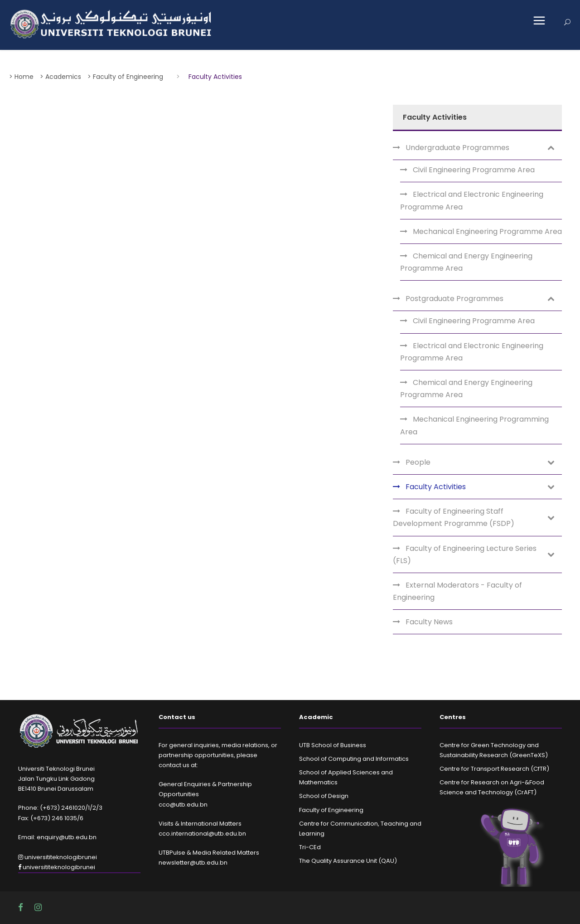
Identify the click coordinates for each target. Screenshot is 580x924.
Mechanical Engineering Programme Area (487, 231)
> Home (21, 77)
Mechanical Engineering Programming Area (474, 425)
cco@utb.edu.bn (183, 805)
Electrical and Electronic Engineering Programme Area (472, 200)
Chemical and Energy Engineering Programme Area (466, 262)
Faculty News (429, 622)
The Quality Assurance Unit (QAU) (348, 861)
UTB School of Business (333, 745)
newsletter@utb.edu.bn (193, 863)
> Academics (60, 77)
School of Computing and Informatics (354, 759)
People (418, 462)
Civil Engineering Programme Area (474, 170)
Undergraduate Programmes (457, 148)
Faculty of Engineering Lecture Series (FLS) (465, 554)
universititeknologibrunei (58, 857)
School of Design (324, 796)
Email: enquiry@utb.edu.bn (57, 837)
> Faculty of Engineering (125, 77)
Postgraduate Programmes (454, 299)
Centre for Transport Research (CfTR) (494, 769)
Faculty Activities (436, 487)
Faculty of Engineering (331, 810)
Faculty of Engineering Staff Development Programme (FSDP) (454, 517)
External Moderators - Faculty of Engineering (457, 591)
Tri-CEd (310, 847)
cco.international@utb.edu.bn (202, 834)
